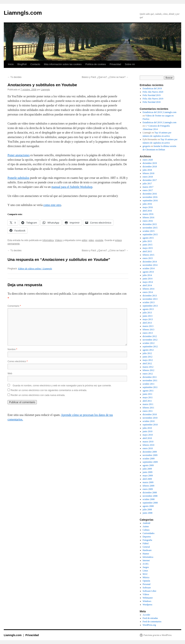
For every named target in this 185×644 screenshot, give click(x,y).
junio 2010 (148, 431)
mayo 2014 (148, 282)
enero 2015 (148, 258)
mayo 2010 (148, 435)
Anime (146, 526)
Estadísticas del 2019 (152, 88)
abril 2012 (147, 363)
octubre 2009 (149, 459)
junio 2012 (148, 357)
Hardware (147, 550)
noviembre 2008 (150, 496)
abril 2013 (147, 323)
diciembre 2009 (150, 452)
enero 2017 (148, 190)
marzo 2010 (148, 442)
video (91, 240)
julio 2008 (147, 510)
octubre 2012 (149, 343)
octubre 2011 (149, 384)
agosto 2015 (148, 238)
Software (147, 588)
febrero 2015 (149, 255)
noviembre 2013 (150, 299)
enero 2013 (148, 333)
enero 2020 (148, 160)
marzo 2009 (148, 482)
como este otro (52, 205)
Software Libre (150, 591)
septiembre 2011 (150, 387)
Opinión (146, 581)
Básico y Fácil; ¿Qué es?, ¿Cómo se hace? (105, 77)
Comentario (14, 306)
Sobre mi (130, 64)
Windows (147, 601)
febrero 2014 (149, 289)
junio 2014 (148, 279)
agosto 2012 (148, 350)
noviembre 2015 (150, 228)
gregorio (147, 146)
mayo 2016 (148, 207)
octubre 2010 (149, 421)
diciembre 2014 (150, 262)
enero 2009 (148, 489)
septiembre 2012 (150, 347)
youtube (99, 240)
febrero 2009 (149, 486)
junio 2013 (148, 316)
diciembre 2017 (150, 180)
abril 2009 (147, 479)
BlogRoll (22, 64)
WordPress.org (149, 625)
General (146, 547)
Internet (146, 560)
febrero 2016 (149, 217)
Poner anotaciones (19, 155)
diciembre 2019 (150, 163)
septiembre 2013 (150, 306)
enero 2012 (148, 374)
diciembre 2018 (150, 167)
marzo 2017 (148, 187)
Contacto (35, 64)
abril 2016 (147, 211)
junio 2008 (148, 513)
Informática (48, 240)
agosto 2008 (148, 506)
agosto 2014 (148, 272)
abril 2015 (147, 251)
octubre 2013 (149, 302)
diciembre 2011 (150, 377)
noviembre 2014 (150, 265)
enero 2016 (148, 221)
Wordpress (148, 605)
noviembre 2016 (150, 197)
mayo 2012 (148, 360)
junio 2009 (148, 472)
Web (10, 373)
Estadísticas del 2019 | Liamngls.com (160, 112)
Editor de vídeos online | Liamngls (35, 269)
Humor (146, 554)
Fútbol (146, 543)
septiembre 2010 (150, 425)
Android (146, 523)
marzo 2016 (148, 214)
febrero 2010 (149, 445)
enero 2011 (148, 411)
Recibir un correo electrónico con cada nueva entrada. (38, 395)
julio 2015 (147, 241)
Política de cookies (96, 64)
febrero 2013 (149, 330)
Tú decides (15, 77)
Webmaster (148, 598)
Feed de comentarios (152, 622)
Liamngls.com (23, 13)
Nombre (12, 349)
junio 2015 (148, 245)
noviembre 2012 (150, 340)
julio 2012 (147, 353)
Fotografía (147, 540)
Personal (147, 584)
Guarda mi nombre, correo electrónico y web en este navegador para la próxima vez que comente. (62, 386)
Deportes (147, 537)
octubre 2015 (149, 231)
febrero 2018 (149, 173)
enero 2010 (148, 448)
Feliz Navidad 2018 (152, 102)
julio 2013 (147, 313)
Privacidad (115, 64)
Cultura (146, 530)
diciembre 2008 (150, 493)
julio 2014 (147, 275)
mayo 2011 (148, 397)
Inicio (11, 64)
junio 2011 (148, 394)
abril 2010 (147, 438)
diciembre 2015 (150, 224)
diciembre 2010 (150, 414)
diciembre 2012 (150, 336)
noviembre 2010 (150, 418)
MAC (145, 574)
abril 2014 (147, 285)
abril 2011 (147, 401)
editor (84, 240)
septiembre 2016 (150, 201)
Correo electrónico (18, 361)
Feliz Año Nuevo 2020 (153, 92)
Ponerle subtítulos (18, 178)
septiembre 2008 (150, 503)
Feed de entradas (150, 618)
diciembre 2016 (150, 194)
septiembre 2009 (150, 462)
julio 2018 (147, 170)
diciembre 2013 (150, 296)
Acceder (146, 615)
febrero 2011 (148, 408)
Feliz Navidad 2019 (152, 95)
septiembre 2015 (150, 234)
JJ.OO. (146, 564)
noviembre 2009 (150, 455)
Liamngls (45, 90)
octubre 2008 (149, 499)
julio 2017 (147, 184)
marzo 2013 (148, 326)
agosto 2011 (148, 391)
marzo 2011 (148, 404)
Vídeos (58, 240)
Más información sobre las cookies (63, 64)
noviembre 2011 (150, 380)
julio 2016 (147, 204)
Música (146, 577)
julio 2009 (147, 469)
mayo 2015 (148, 248)
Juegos (146, 567)
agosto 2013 (148, 309)
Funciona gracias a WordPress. (158, 635)
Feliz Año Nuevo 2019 (153, 99)
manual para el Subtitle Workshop (72, 187)
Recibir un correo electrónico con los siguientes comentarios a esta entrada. (49, 390)
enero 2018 (148, 177)
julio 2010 (147, 428)
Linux (145, 571)
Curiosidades (149, 533)
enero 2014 (148, 292)
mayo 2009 (148, 476)
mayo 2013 (148, 319)
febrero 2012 (149, 370)
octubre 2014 (149, 268)
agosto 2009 (148, 465)
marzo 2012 (148, 367)
